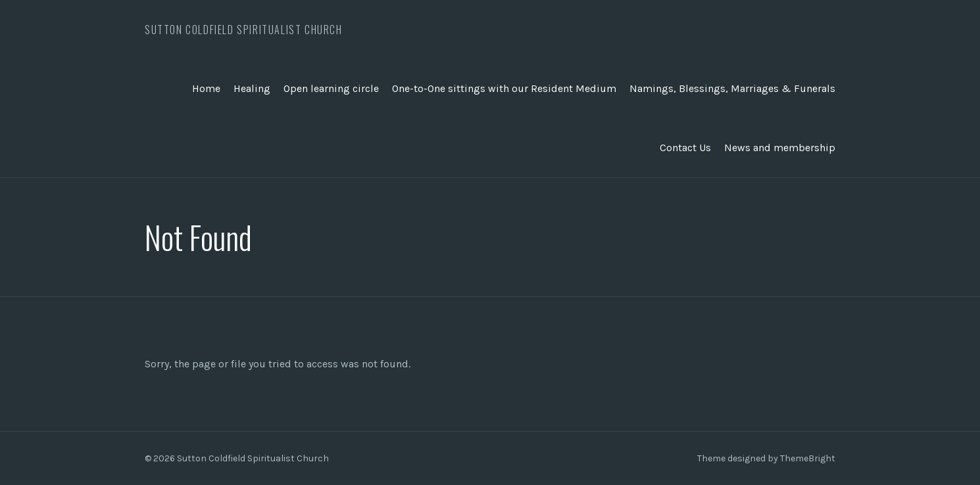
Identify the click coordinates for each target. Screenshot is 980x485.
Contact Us (685, 148)
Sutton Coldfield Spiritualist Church (244, 30)
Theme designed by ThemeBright (766, 458)
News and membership (780, 148)
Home (206, 88)
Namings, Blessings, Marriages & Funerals (732, 88)
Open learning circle (331, 88)
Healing (252, 88)
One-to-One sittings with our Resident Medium (504, 88)
